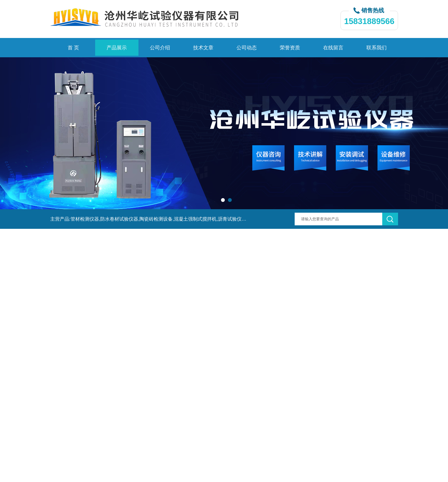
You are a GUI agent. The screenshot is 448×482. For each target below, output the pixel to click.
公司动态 (247, 48)
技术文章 (203, 48)
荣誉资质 (290, 48)
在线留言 (333, 48)
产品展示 (117, 48)
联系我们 (377, 48)
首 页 (73, 48)
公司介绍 (160, 48)
